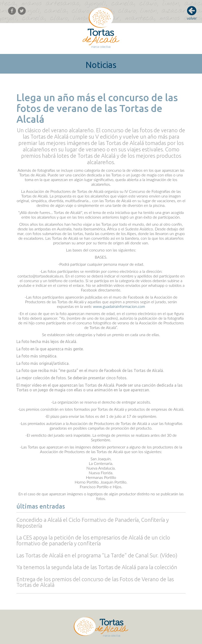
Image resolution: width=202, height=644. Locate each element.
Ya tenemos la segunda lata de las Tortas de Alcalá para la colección (97, 567)
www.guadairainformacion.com (119, 306)
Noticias (101, 65)
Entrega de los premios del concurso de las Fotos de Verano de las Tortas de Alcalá (95, 582)
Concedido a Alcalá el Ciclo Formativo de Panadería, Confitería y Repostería (93, 523)
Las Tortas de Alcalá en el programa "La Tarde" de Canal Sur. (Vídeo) (97, 555)
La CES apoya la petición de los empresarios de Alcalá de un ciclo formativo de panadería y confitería (93, 540)
